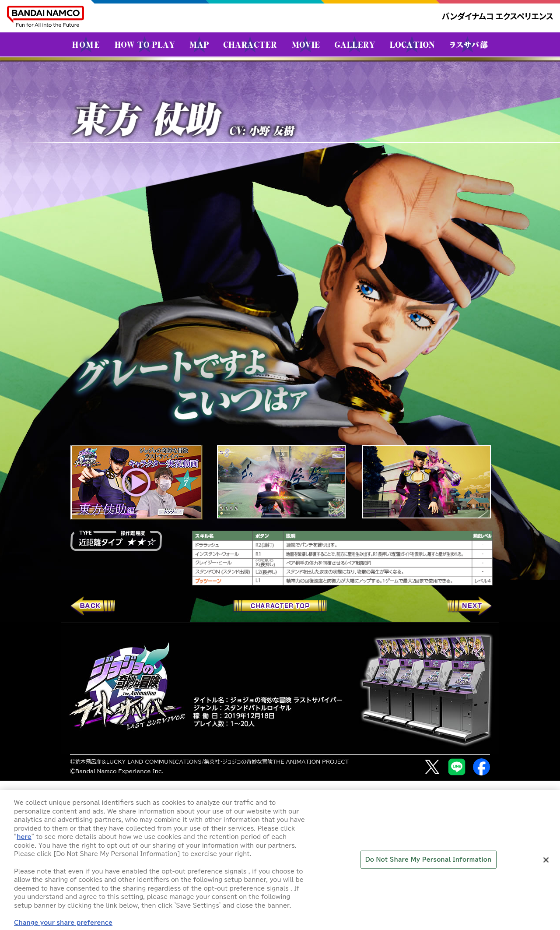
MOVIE (306, 44)
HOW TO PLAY (145, 44)
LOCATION (412, 44)
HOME (86, 44)
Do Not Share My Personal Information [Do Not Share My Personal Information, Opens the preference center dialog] (429, 865)
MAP (199, 44)
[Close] (546, 865)
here (24, 842)
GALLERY (355, 44)
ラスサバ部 (469, 44)
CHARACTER (250, 44)
